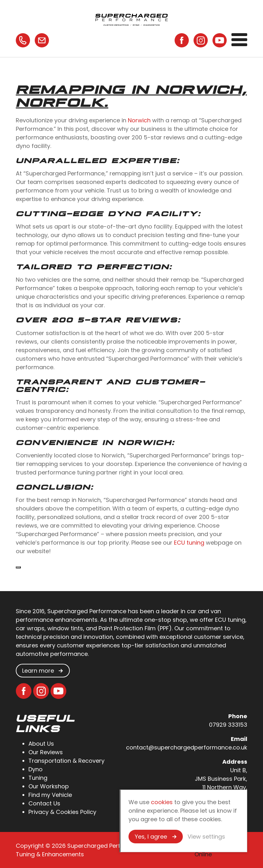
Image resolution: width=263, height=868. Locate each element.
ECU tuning (189, 543)
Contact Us (44, 803)
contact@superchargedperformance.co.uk (187, 747)
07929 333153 (228, 725)
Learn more (38, 671)
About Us (41, 744)
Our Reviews (46, 752)
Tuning (38, 778)
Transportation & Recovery (66, 761)
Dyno (36, 769)
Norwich (139, 120)
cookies (162, 802)
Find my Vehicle (50, 795)
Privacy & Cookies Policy (62, 812)
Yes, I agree (151, 837)
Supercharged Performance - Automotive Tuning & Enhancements (132, 19)
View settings (206, 837)
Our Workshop (49, 786)
